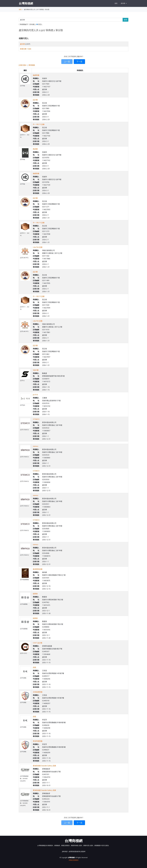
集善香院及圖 (38, 569)
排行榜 (123, 3)
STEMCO (36, 419)
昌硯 (34, 667)
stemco (36, 446)
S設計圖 (36, 370)
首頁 (116, 3)
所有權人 (32, 24)
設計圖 (35, 100)
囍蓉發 (35, 594)
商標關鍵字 (23, 24)
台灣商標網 (26, 3)
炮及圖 (35, 149)
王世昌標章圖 (38, 692)
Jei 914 (35, 395)
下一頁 (79, 62)
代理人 (39, 24)
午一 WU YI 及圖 (39, 124)
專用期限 (32, 65)
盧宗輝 (22, 44)
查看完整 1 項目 (26, 49)
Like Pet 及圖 (38, 247)
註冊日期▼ (23, 65)
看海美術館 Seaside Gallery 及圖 (44, 766)
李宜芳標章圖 (38, 741)
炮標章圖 (36, 75)
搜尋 (125, 20)
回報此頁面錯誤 (74, 860)
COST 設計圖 (38, 643)
